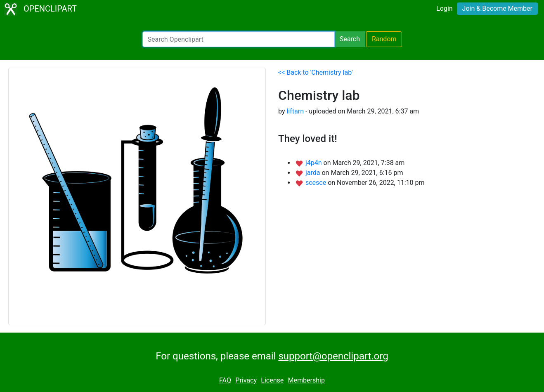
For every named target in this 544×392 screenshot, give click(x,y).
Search (350, 39)
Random (384, 39)
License (272, 380)
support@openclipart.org (333, 356)
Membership (306, 380)
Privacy (246, 380)
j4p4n (315, 163)
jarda (314, 173)
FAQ (225, 380)
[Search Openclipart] (239, 39)
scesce (317, 183)
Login (444, 8)
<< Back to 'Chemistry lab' (316, 72)
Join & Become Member (497, 8)
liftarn (295, 111)
